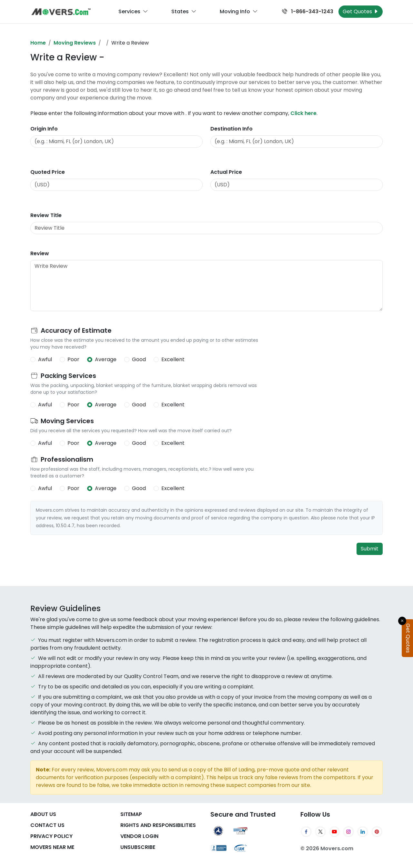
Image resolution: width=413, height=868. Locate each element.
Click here (303, 113)
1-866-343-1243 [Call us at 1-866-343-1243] (308, 11)
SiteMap (131, 814)
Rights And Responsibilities (158, 825)
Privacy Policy (51, 836)
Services (133, 12)
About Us (43, 814)
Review (40, 253)
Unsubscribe (138, 847)
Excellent (173, 359)
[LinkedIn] (363, 831)
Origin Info (44, 129)
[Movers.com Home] (61, 12)
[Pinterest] (377, 831)
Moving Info (239, 12)
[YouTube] (335, 831)
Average (106, 359)
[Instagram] (348, 831)
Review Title (46, 215)
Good (139, 359)
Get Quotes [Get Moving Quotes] (361, 11)
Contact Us (47, 825)
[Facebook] (306, 831)
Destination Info (232, 129)
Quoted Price (48, 172)
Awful (45, 359)
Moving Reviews (75, 43)
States (184, 12)
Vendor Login (139, 836)
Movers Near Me (52, 847)
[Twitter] (320, 831)
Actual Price (226, 172)
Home (38, 43)
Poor (73, 359)
